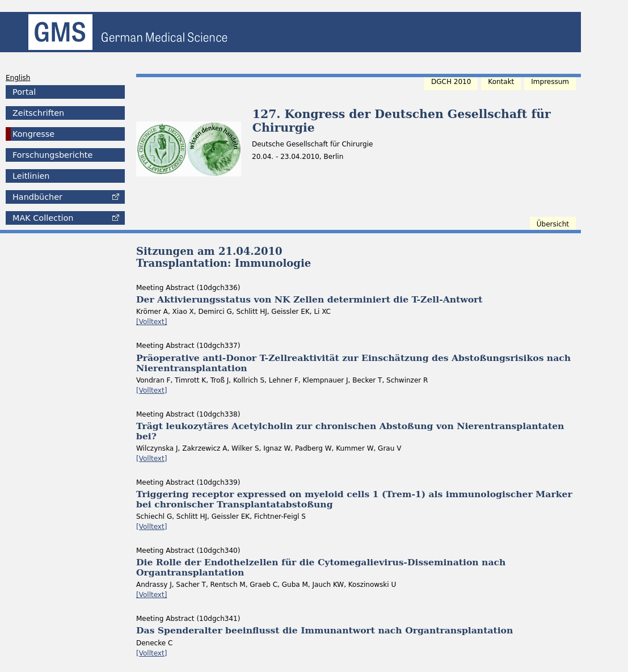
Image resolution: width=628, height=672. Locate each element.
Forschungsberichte (52, 155)
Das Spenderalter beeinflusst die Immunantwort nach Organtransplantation (324, 630)
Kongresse (33, 134)
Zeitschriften (38, 113)
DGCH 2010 (451, 82)
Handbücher (37, 197)
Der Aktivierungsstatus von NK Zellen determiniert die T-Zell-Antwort (309, 299)
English (18, 78)
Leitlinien (31, 176)
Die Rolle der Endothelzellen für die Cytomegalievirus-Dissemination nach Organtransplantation (321, 567)
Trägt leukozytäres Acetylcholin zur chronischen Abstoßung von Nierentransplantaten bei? (350, 431)
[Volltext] (151, 322)
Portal (24, 92)
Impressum (550, 82)
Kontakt (501, 82)
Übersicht (553, 224)
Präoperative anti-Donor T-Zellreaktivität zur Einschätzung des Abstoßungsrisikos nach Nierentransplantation (353, 363)
